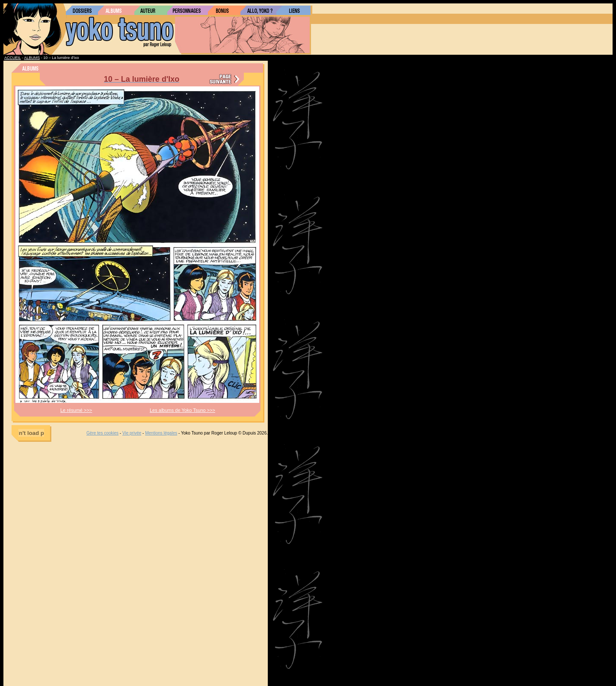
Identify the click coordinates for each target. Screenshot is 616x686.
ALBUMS (32, 58)
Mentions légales (161, 433)
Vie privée (132, 433)
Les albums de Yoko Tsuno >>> (182, 410)
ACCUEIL (13, 58)
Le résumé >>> (76, 410)
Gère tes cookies (102, 433)
